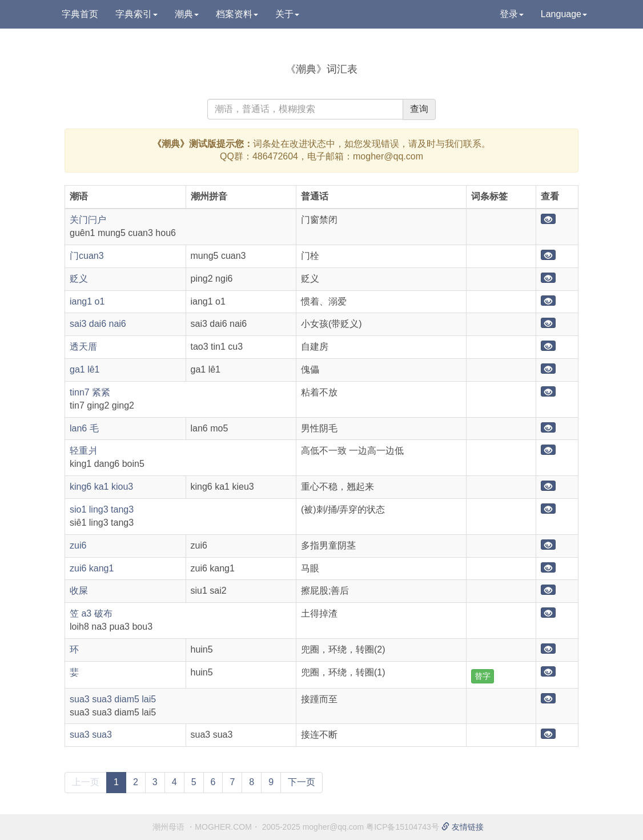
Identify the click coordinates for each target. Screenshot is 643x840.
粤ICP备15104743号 (403, 827)
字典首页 (80, 14)
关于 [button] (287, 14)
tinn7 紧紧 (90, 392)
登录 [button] (512, 14)
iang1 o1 (87, 301)
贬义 (79, 279)
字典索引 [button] (136, 14)
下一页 (302, 782)
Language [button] (564, 14)
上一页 (86, 782)
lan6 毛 (84, 428)
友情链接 (463, 827)
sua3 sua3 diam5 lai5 (113, 699)
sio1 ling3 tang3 (102, 509)
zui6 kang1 (92, 568)
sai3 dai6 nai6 (98, 324)
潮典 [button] (187, 14)
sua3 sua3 (91, 735)
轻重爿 (83, 451)
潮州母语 (168, 827)
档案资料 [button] (237, 14)
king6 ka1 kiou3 (101, 487)
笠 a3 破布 (91, 613)
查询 (419, 109)
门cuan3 (87, 256)
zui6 (78, 545)
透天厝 (83, 347)
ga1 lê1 (85, 369)
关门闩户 (88, 220)
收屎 (79, 591)
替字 (483, 676)
